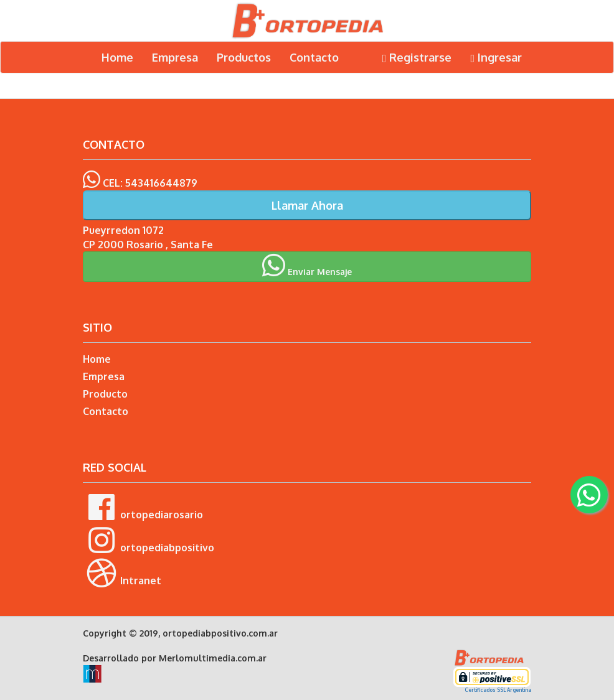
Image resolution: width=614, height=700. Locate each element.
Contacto (314, 57)
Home (117, 57)
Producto (105, 394)
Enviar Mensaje (307, 265)
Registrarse (417, 57)
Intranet (122, 573)
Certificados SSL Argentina (498, 690)
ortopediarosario (143, 507)
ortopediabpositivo (149, 540)
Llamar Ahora (307, 205)
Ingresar (496, 57)
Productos (244, 57)
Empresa (175, 57)
